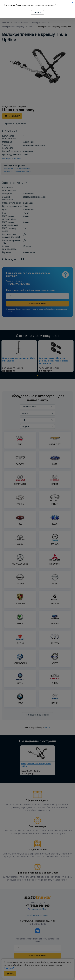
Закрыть (37, 12)
